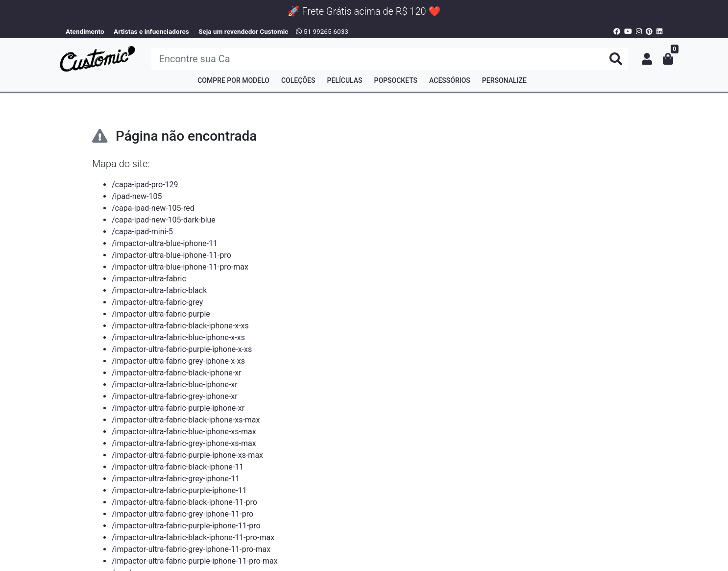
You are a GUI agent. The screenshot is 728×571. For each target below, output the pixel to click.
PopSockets (396, 80)
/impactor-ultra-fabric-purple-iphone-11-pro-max (195, 561)
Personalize (504, 80)
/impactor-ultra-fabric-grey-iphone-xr (175, 396)
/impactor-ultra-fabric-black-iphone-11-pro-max (193, 537)
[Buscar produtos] (390, 59)
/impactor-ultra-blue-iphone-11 (165, 243)
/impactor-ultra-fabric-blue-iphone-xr (175, 385)
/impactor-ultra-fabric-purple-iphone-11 (179, 490)
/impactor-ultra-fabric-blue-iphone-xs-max (184, 432)
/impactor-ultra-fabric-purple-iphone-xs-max (187, 455)
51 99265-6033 (322, 31)
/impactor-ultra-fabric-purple (161, 314)
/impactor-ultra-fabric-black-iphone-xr (177, 373)
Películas (344, 80)
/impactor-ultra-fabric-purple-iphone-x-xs (182, 349)
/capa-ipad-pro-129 (145, 185)
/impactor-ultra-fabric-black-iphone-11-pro (184, 502)
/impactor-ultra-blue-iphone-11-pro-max (180, 267)
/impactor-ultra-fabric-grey (157, 302)
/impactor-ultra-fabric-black (159, 290)
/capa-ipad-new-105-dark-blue (164, 220)
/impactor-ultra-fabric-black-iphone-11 (178, 467)
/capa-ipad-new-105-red (153, 208)
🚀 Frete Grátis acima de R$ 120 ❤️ (364, 11)
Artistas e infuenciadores (151, 31)
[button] (647, 59)
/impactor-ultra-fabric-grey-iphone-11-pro (182, 514)
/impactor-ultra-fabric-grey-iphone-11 (176, 479)
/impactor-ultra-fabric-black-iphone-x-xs (180, 326)
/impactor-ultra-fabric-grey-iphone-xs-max (184, 443)
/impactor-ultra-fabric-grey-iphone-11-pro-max (191, 549)
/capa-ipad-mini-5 (142, 232)
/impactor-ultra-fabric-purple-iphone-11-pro (186, 526)
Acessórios (450, 80)
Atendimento (85, 31)
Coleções (298, 80)
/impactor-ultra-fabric (149, 279)
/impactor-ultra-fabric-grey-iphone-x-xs (178, 361)
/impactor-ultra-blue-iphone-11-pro (171, 255)
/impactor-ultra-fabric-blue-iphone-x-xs (178, 337)
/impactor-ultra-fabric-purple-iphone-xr (178, 408)
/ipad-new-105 (137, 196)
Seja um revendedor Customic (243, 31)
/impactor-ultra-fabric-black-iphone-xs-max (186, 420)
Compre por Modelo (233, 80)
